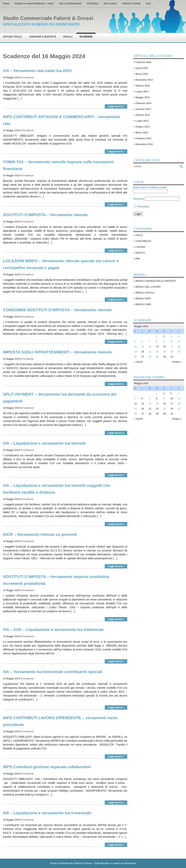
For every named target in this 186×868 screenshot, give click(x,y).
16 (165, 347)
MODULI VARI (143, 304)
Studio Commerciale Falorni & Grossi (48, 18)
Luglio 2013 (142, 121)
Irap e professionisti (70, 4)
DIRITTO (140, 253)
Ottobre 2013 (143, 115)
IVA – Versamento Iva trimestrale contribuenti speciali (53, 672)
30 (165, 357)
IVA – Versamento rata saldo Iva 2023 (37, 71)
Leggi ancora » (116, 106)
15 (157, 347)
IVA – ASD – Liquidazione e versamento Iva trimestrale (53, 630)
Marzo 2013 (142, 133)
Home (6, 4)
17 (172, 404)
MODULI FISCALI (145, 293)
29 (157, 414)
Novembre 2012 (144, 144)
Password (139, 199)
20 (143, 352)
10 (172, 399)
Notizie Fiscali (13, 37)
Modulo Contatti (131, 4)
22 (157, 409)
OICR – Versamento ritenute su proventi (40, 534)
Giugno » (177, 362)
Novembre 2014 (144, 80)
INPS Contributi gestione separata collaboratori (47, 767)
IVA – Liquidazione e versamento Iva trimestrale (47, 813)
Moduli (68, 37)
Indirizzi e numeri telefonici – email (34, 4)
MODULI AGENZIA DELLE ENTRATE (156, 281)
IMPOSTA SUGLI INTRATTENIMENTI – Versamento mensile (57, 352)
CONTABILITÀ (143, 241)
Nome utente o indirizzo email (150, 187)
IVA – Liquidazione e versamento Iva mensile (44, 443)
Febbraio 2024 (143, 62)
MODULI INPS (143, 299)
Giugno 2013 (143, 127)
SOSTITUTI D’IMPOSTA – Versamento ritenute (45, 215)
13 (143, 404)
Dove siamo (110, 4)
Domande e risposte (43, 37)
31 (172, 357)
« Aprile (138, 362)
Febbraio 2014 (143, 103)
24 (172, 409)
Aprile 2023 (142, 68)
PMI (138, 259)
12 (135, 404)
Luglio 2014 (142, 92)
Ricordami (142, 207)
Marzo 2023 (142, 74)
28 (150, 414)
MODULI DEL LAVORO (148, 287)
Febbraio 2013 (143, 138)
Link (148, 4)
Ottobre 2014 (143, 86)
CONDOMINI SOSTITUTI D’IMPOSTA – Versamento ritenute (57, 310)
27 (143, 357)
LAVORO (140, 247)
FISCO (139, 235)
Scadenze (86, 37)
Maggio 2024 (141, 326)
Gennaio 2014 (143, 109)
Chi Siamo (93, 4)
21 (150, 409)
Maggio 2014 (143, 97)
